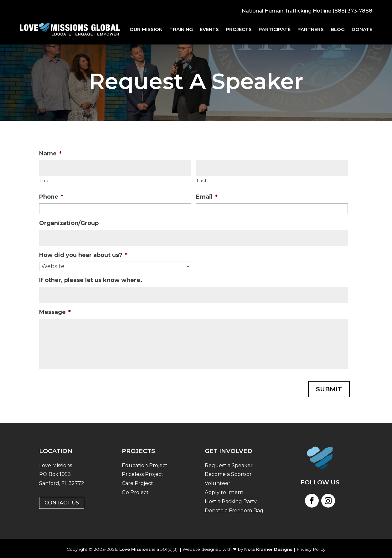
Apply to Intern (224, 490)
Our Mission (146, 29)
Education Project (145, 463)
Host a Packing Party (231, 499)
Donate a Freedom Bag (234, 508)
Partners (311, 29)
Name (50, 154)
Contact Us (62, 501)
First (45, 181)
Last (202, 181)
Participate (275, 29)
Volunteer (218, 481)
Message (55, 312)
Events (209, 29)
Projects (239, 29)
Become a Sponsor (228, 472)
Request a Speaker (229, 463)
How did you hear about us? (83, 255)
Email (207, 197)
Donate (362, 29)
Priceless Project (143, 472)
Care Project (137, 481)
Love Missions (135, 547)
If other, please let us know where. (91, 280)
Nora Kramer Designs (268, 547)
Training (181, 29)
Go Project (135, 490)
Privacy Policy (311, 547)
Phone (51, 197)
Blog (338, 29)
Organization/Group (69, 223)
